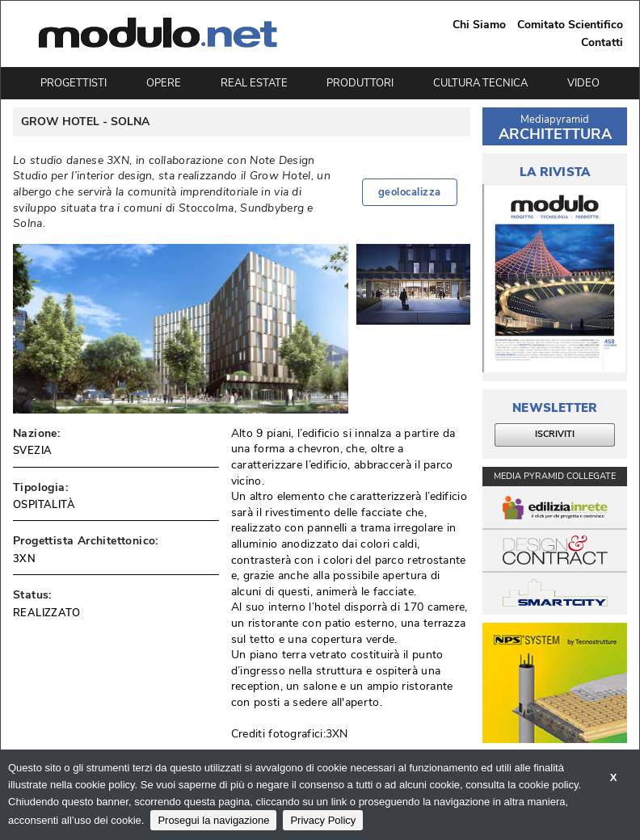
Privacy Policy (323, 820)
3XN (24, 559)
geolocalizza (410, 192)
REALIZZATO (46, 613)
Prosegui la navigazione (213, 820)
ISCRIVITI (555, 434)
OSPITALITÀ (44, 505)
